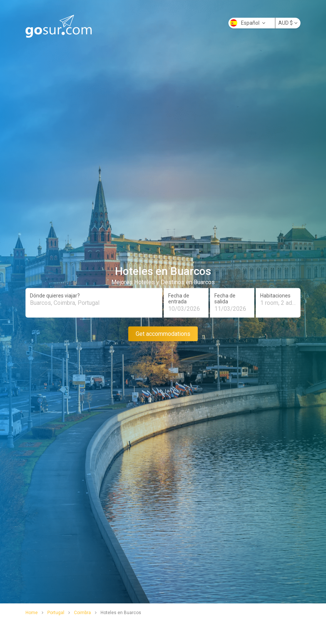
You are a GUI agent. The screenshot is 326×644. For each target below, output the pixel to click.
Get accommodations (163, 333)
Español (248, 23)
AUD (288, 23)
